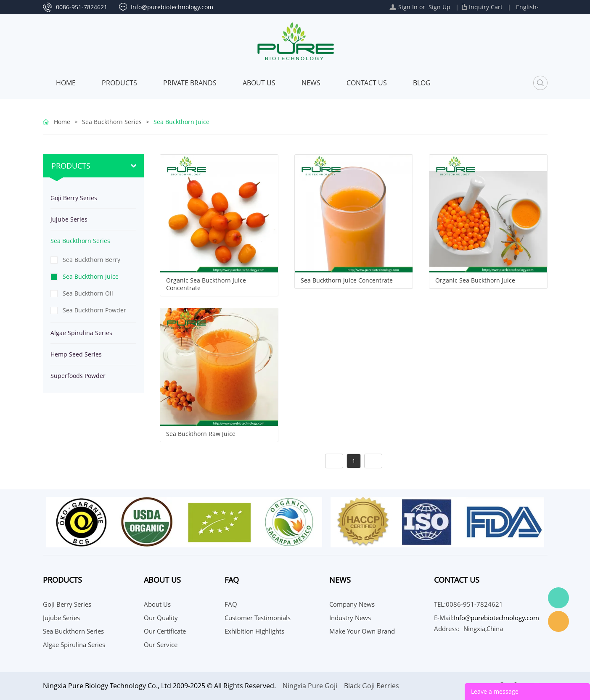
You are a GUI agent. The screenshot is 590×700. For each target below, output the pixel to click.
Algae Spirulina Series (81, 333)
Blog (422, 83)
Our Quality (161, 618)
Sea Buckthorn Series (112, 122)
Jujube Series (69, 219)
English (526, 7)
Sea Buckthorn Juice (181, 122)
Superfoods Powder (78, 376)
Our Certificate (165, 631)
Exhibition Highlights (254, 631)
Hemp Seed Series (76, 354)
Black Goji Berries (372, 686)
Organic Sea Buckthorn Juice (475, 280)
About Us (259, 83)
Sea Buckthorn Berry (91, 260)
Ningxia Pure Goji (310, 686)
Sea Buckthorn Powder (94, 310)
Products (119, 83)
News (311, 83)
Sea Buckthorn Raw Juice (201, 434)
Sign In (408, 7)
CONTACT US (367, 83)
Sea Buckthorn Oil (88, 293)
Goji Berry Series (74, 198)
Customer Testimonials (258, 618)
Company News (352, 604)
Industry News (350, 618)
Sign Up (439, 7)
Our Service (161, 645)
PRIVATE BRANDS (190, 83)
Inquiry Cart (486, 7)
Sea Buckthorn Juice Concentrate (347, 280)
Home (66, 83)
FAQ (231, 604)
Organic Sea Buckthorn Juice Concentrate (206, 284)
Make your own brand (362, 631)
